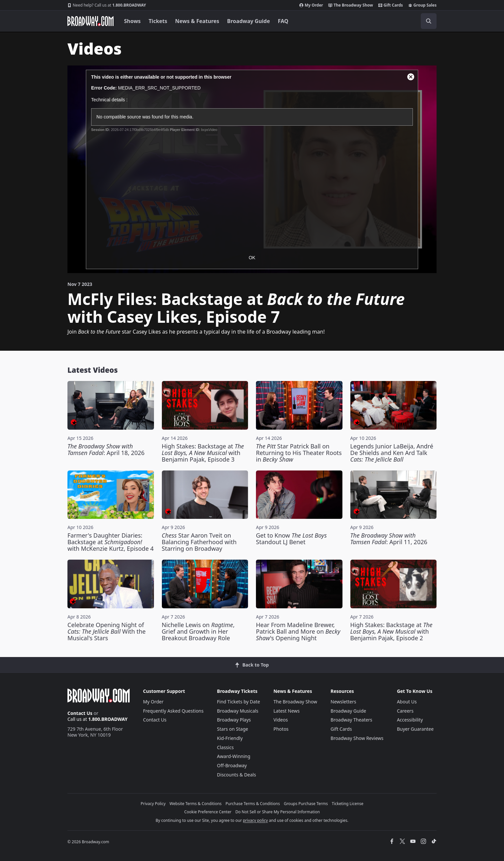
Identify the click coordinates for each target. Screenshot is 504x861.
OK (252, 258)
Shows (132, 21)
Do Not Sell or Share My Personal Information (277, 812)
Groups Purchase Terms (306, 804)
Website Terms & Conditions (195, 804)
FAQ (283, 21)
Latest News (287, 711)
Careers (405, 711)
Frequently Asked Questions (173, 711)
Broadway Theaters (352, 720)
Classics (226, 747)
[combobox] (399, 21)
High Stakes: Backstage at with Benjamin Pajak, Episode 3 (203, 453)
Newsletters (343, 702)
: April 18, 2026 (106, 449)
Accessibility (410, 720)
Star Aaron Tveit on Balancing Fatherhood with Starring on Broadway (199, 542)
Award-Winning (234, 756)
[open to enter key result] (429, 21)
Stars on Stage (233, 729)
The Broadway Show (351, 5)
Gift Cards (391, 5)
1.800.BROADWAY (107, 5)
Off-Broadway (232, 765)
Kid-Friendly (230, 738)
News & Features (197, 21)
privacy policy (255, 820)
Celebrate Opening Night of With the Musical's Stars (107, 631)
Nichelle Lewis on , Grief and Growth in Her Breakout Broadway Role (198, 631)
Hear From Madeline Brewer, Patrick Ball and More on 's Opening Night (298, 631)
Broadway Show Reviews (357, 738)
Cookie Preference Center (208, 812)
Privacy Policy (153, 804)
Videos (281, 720)
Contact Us (80, 713)
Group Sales (422, 5)
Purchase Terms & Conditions (253, 804)
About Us (407, 702)
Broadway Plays (234, 720)
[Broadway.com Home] (90, 21)
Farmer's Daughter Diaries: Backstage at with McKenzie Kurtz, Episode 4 (111, 542)
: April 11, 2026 (389, 539)
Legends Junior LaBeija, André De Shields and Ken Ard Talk (392, 453)
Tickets (158, 21)
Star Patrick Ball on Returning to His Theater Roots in (299, 453)
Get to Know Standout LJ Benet (291, 539)
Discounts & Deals (237, 775)
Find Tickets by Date (239, 702)
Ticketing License (348, 804)
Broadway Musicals (238, 711)
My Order (311, 5)
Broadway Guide (248, 21)
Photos (281, 729)
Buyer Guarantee (415, 729)
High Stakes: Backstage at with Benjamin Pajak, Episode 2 (391, 631)
